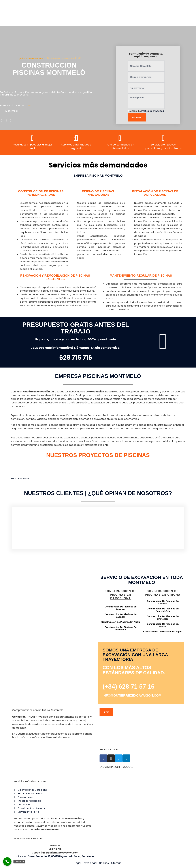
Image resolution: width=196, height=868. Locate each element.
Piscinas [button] (23, 478)
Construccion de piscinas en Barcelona (121, 595)
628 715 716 (76, 358)
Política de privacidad (153, 111)
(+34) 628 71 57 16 (129, 686)
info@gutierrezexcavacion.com (132, 695)
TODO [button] (14, 478)
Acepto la (147, 111)
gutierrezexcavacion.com (32, 58)
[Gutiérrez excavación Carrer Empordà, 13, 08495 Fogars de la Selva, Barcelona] (54, 604)
